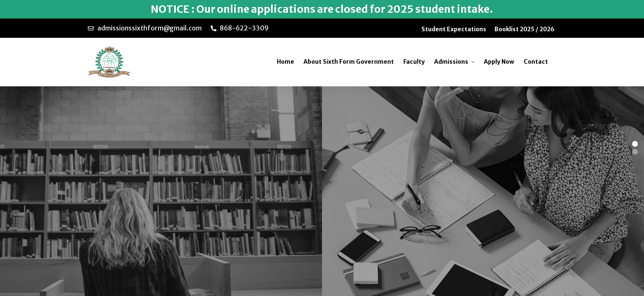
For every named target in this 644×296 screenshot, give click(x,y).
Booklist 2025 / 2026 (524, 29)
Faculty (414, 62)
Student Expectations (454, 29)
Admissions (451, 62)
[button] (635, 144)
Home (285, 62)
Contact (536, 62)
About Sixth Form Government (349, 62)
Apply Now (499, 62)
